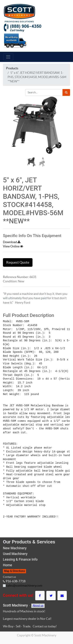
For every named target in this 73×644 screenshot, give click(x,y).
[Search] (66, 92)
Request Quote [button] (18, 262)
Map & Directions (15, 571)
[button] (8, 135)
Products (12, 68)
